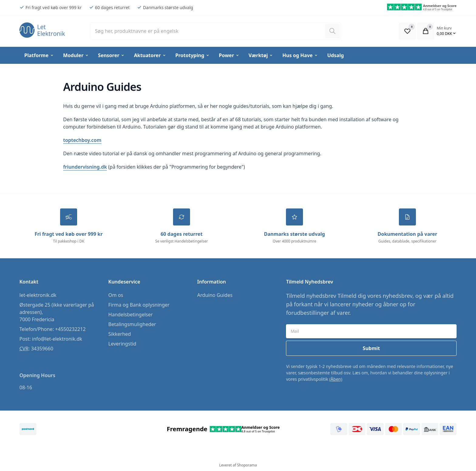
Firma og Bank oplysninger (139, 305)
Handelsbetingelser (131, 315)
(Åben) (336, 379)
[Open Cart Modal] (426, 31)
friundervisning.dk (85, 167)
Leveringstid (122, 344)
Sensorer (111, 55)
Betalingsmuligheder (132, 324)
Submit (371, 348)
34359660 (42, 349)
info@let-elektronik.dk (57, 339)
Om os (116, 295)
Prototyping (193, 55)
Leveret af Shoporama (238, 465)
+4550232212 (71, 329)
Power (229, 55)
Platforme (39, 55)
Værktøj (261, 55)
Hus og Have (300, 55)
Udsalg (336, 55)
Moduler (76, 55)
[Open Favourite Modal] (407, 31)
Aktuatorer (150, 55)
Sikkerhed (120, 334)
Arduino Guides (215, 295)
